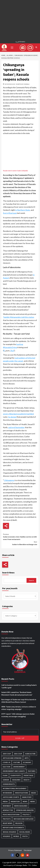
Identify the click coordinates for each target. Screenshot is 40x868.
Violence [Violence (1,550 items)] (7, 836)
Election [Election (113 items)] (7, 767)
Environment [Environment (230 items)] (19, 767)
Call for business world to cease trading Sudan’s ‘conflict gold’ (19, 686)
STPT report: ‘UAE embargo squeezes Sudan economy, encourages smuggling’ (18, 715)
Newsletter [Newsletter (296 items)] (8, 810)
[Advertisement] (20, 20)
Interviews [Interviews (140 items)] (7, 793)
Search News (8, 573)
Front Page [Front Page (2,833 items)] (28, 775)
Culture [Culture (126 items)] (17, 762)
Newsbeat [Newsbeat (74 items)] (7, 806)
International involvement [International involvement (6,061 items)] (15, 788)
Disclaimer (28, 850)
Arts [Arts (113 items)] (27, 758)
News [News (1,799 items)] (33, 801)
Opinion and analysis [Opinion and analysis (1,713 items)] (25, 810)
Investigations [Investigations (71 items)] (22, 793)
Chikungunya (9, 480)
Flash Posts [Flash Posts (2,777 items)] (16, 775)
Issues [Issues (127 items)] (33, 793)
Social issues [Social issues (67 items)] (25, 832)
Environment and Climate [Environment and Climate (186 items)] (14, 771)
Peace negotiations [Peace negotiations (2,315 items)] (11, 815)
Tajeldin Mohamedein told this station (19, 317)
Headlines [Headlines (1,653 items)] (16, 780)
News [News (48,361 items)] (25, 801)
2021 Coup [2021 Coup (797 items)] (18, 754)
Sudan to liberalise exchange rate (20, 543)
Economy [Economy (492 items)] (27, 762)
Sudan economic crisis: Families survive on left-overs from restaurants (20, 537)
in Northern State (23, 210)
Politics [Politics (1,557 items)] (26, 815)
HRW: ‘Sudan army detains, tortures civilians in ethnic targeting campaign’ (19, 708)
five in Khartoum (10, 213)
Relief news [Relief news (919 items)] (8, 823)
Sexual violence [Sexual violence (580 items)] (9, 832)
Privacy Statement (15, 850)
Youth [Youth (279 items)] (25, 836)
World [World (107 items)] (16, 836)
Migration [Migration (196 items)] (15, 801)
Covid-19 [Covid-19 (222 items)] (6, 762)
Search (31, 580)
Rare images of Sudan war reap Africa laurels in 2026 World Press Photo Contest (19, 701)
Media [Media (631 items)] (5, 801)
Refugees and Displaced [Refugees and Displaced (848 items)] (24, 819)
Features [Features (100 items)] (32, 771)
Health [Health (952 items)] (26, 780)
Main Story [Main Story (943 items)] (27, 797)
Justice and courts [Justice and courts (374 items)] (11, 797)
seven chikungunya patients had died (18, 414)
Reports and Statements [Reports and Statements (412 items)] (13, 828)
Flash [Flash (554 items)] (5, 775)
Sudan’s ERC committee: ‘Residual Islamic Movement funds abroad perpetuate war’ (17, 694)
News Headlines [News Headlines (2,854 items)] (21, 806)
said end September (16, 427)
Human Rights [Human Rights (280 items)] (9, 784)
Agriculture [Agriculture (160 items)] (30, 754)
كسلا (12, 350)
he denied (12, 417)
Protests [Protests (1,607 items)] (7, 819)
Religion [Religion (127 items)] (19, 823)
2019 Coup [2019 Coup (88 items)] (7, 754)
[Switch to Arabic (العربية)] (20, 42)
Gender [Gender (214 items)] (6, 780)
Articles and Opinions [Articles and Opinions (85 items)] (12, 758)
